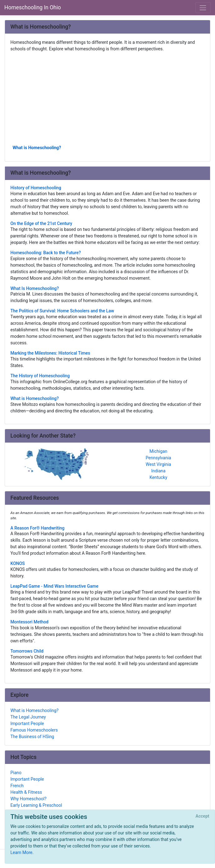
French (17, 786)
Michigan (158, 451)
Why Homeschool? (29, 799)
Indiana (158, 471)
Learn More (22, 852)
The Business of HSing (32, 737)
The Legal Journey (28, 717)
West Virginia (158, 464)
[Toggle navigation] (203, 8)
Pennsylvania (158, 458)
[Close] (202, 816)
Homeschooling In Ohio (33, 7)
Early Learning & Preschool (36, 805)
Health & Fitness (26, 792)
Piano (16, 773)
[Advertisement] (108, 98)
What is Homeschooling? (37, 148)
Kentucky (158, 477)
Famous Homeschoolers (34, 730)
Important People (27, 723)
